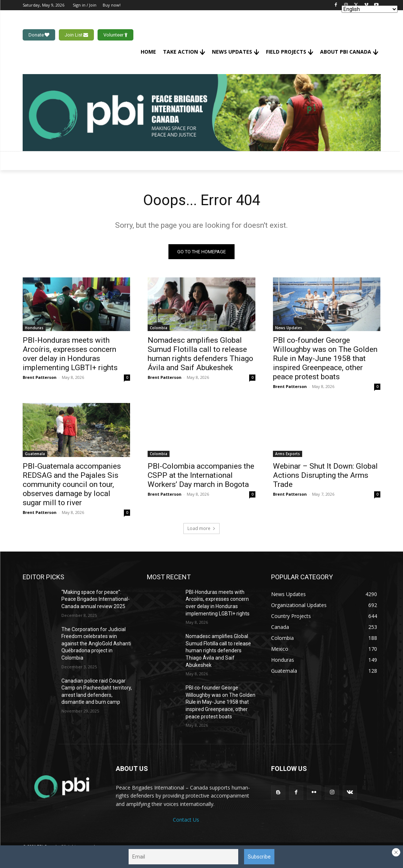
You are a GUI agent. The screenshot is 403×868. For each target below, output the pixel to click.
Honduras (34, 328)
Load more (201, 528)
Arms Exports (288, 454)
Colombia (159, 328)
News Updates (289, 328)
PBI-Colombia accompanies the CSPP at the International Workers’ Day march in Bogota (201, 475)
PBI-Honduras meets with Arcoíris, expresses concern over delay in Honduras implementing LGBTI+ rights (70, 354)
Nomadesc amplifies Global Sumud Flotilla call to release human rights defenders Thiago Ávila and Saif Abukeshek (200, 354)
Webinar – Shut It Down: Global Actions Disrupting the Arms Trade (325, 475)
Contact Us (186, 820)
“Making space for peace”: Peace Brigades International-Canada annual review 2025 (96, 599)
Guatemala (35, 454)
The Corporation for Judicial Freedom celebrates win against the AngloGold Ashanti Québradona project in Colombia (96, 644)
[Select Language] (370, 9)
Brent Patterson (40, 378)
